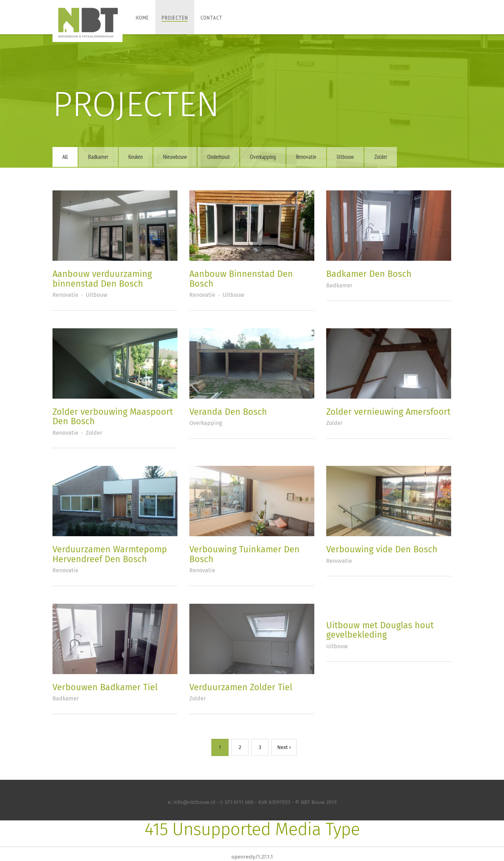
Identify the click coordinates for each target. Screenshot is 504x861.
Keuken (136, 157)
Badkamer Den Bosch (369, 274)
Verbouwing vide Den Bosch (382, 549)
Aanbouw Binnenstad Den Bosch (241, 279)
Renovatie (306, 157)
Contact (212, 17)
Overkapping (263, 157)
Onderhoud (218, 157)
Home (142, 17)
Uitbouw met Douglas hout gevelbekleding (380, 630)
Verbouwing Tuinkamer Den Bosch (244, 554)
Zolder (381, 157)
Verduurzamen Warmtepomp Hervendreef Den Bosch (110, 554)
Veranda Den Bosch (228, 412)
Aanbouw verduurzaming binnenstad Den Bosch (102, 279)
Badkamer (98, 157)
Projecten (175, 17)
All (65, 157)
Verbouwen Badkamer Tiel (105, 687)
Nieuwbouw (175, 157)
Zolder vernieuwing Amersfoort (388, 412)
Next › (284, 747)
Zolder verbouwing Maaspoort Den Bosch (113, 417)
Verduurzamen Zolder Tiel (241, 687)
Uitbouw (345, 157)
